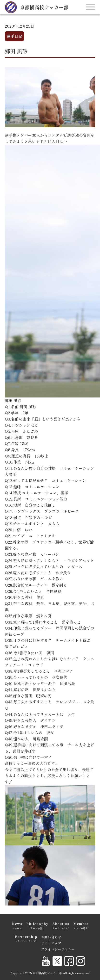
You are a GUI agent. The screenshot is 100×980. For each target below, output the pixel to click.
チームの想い (37, 925)
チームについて (61, 925)
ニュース (17, 925)
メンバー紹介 (81, 925)
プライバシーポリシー (58, 949)
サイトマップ (51, 943)
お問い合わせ (51, 937)
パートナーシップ (26, 938)
